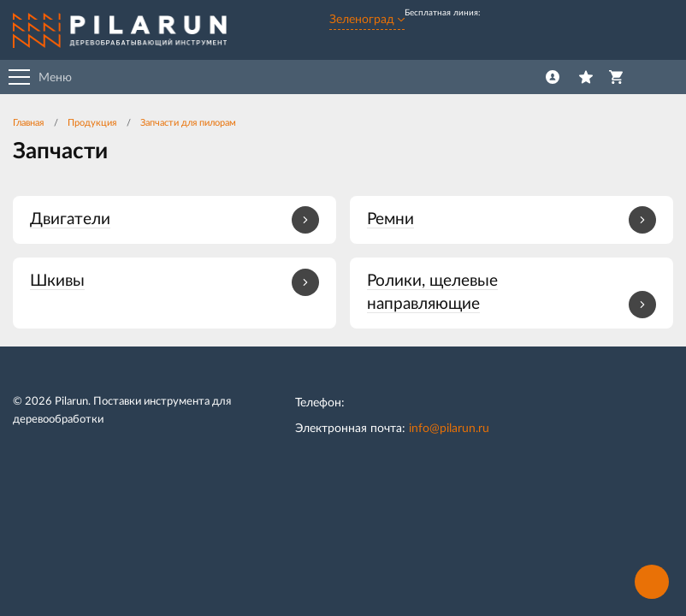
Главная (28, 123)
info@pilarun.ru (449, 429)
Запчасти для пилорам (188, 123)
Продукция (92, 123)
